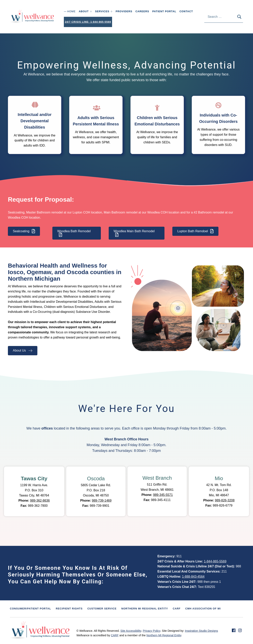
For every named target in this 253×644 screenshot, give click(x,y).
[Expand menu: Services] (111, 11)
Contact (186, 11)
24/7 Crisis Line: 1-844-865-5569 (88, 22)
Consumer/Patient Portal (30, 609)
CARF (177, 609)
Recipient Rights (69, 609)
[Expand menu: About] (91, 11)
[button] (210, 305)
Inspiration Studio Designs (202, 631)
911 (179, 556)
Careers (142, 11)
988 (238, 566)
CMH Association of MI (203, 609)
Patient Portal (164, 11)
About (84, 11)
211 (224, 571)
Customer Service (102, 609)
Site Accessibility (131, 631)
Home (71, 11)
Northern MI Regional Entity (145, 609)
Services (102, 11)
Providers (124, 11)
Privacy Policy (152, 631)
